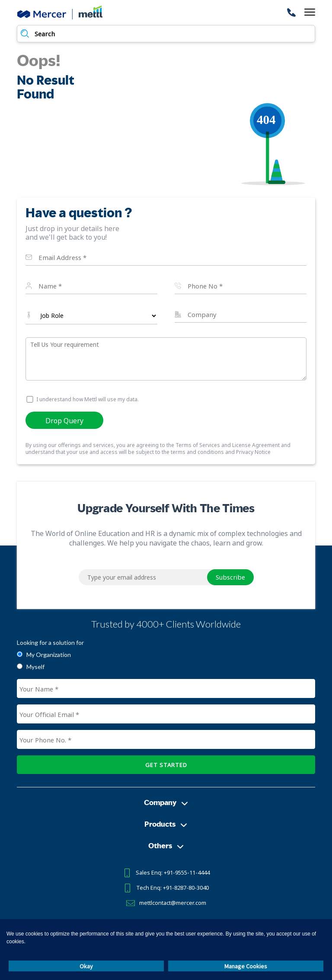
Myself (35, 667)
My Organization (49, 655)
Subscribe (230, 577)
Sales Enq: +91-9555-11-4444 (173, 872)
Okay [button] (86, 966)
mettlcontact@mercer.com (173, 903)
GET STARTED (166, 765)
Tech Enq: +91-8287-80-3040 (172, 888)
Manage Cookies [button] (246, 966)
